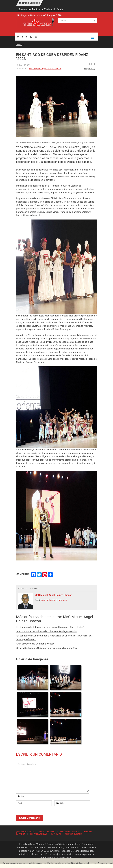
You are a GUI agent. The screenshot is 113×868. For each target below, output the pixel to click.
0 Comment (22, 588)
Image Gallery (89, 69)
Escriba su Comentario (52, 776)
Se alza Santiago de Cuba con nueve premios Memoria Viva (47, 648)
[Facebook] (22, 37)
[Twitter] (27, 37)
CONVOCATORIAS (38, 834)
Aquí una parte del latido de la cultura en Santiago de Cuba (47, 631)
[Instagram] (31, 37)
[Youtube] (36, 37)
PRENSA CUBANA (74, 834)
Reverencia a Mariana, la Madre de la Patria (41, 9)
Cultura (19, 45)
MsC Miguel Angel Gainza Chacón (45, 69)
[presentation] (40, 815)
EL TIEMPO (56, 834)
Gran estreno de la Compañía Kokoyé (35, 644)
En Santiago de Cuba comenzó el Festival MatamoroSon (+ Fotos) (50, 627)
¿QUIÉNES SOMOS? (25, 831)
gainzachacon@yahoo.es (54, 600)
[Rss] (18, 37)
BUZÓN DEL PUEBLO (70, 831)
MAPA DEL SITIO (47, 831)
